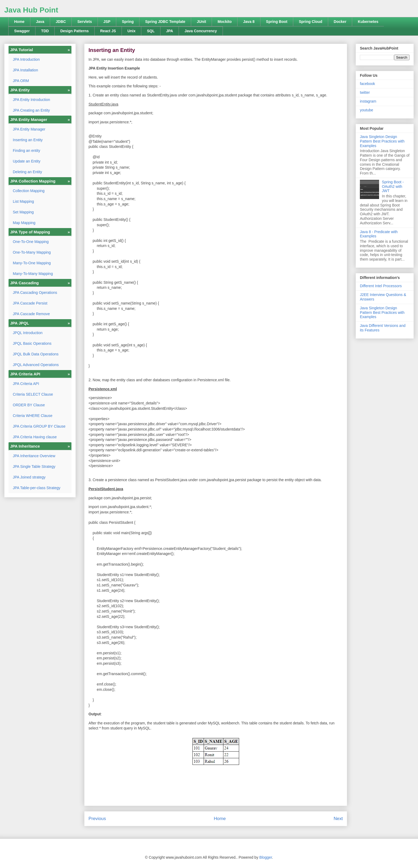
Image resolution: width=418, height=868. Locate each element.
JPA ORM (21, 81)
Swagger (22, 31)
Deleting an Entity (27, 172)
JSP (107, 22)
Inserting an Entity (28, 140)
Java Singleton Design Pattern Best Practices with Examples (382, 141)
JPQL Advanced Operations (36, 365)
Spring (128, 22)
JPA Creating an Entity (31, 110)
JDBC (61, 22)
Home (19, 22)
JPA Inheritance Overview (34, 456)
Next (338, 819)
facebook (367, 84)
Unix (131, 31)
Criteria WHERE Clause (33, 416)
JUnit (201, 22)
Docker (340, 22)
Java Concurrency (201, 31)
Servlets (85, 22)
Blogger (266, 857)
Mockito (225, 22)
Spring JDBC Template (165, 22)
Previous (97, 819)
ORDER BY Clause (29, 405)
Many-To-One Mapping (32, 263)
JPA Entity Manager (29, 129)
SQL (151, 31)
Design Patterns (75, 31)
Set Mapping (23, 212)
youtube (367, 110)
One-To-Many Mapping (32, 252)
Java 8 (249, 22)
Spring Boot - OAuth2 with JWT (393, 186)
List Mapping (23, 201)
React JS (108, 31)
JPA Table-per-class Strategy (37, 488)
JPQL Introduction (28, 333)
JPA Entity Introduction (31, 100)
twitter (365, 92)
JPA (170, 31)
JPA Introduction (26, 59)
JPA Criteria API (26, 384)
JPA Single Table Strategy (34, 467)
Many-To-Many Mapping (33, 274)
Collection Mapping (29, 191)
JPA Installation (25, 70)
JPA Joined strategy (29, 477)
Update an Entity (27, 161)
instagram (368, 101)
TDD (45, 31)
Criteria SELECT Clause (33, 394)
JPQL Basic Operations (32, 343)
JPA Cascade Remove (31, 314)
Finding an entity (27, 151)
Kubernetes (368, 22)
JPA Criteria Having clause (35, 437)
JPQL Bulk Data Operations (36, 354)
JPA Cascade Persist (30, 303)
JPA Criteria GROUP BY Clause (39, 426)
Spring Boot (277, 22)
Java (40, 22)
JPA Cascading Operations (35, 293)
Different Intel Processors (381, 286)
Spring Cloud (311, 22)
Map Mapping (24, 223)
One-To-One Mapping (31, 242)
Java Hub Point (31, 10)
